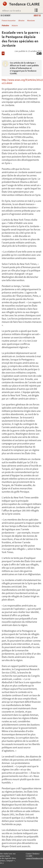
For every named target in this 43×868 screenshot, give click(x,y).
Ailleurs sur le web (11, 11)
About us (37, 15)
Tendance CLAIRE (24, 4)
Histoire (15, 26)
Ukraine (21, 21)
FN (3, 53)
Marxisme (31, 21)
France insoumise (9, 21)
